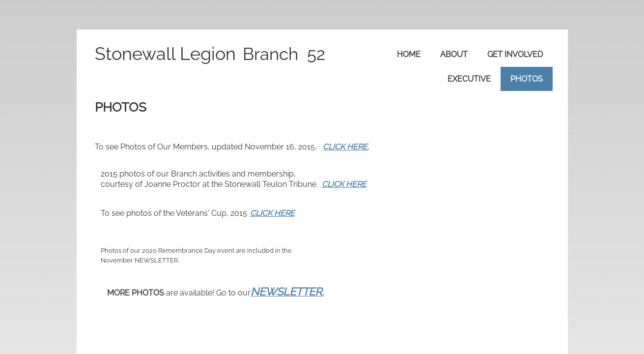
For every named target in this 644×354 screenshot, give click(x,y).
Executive (469, 79)
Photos (527, 79)
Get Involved (515, 54)
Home (409, 54)
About (454, 54)
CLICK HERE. (346, 147)
